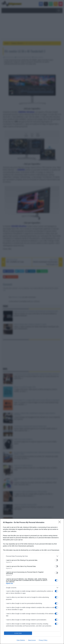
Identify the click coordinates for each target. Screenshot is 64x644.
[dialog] (32, 581)
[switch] (56, 560)
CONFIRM (18, 633)
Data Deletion (21, 640)
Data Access (32, 640)
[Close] (60, 523)
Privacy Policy (43, 640)
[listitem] (32, 556)
